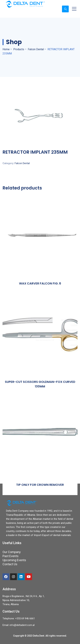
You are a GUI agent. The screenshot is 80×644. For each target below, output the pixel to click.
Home (6, 49)
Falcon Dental (22, 163)
